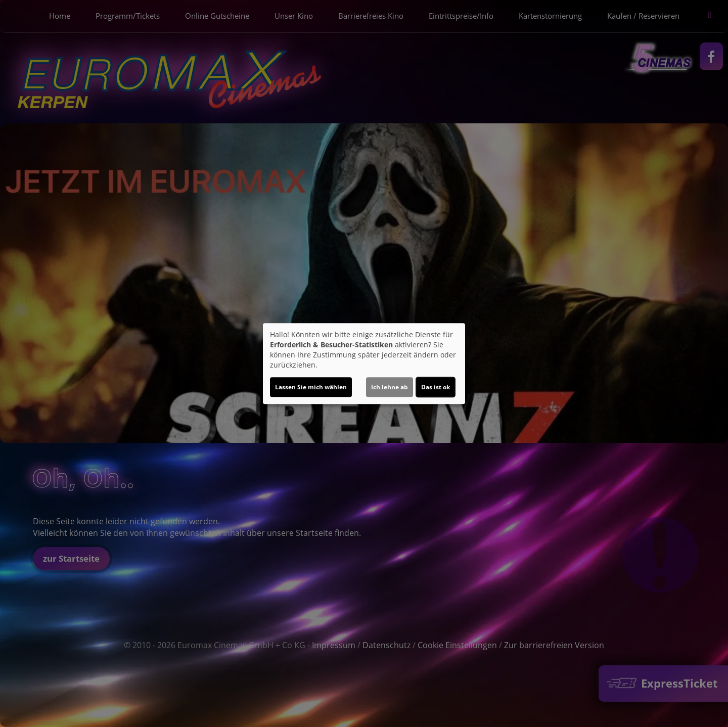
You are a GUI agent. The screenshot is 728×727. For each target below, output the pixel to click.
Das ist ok (436, 387)
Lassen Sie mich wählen (311, 387)
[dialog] (364, 363)
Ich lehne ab (390, 387)
